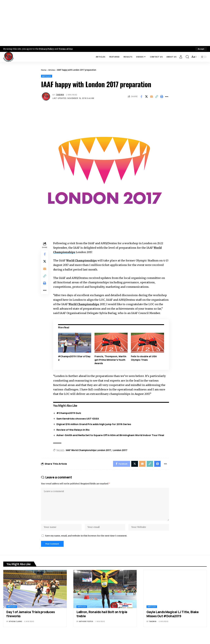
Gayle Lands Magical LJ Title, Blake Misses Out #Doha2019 (173, 623)
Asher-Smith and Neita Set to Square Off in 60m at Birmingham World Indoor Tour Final (111, 440)
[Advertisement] (105, 23)
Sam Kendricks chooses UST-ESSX (79, 423)
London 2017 (122, 455)
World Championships (82, 261)
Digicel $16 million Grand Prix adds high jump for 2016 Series (95, 429)
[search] (187, 57)
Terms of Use (67, 49)
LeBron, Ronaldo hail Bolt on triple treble (102, 623)
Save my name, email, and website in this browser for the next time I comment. (86, 544)
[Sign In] (181, 57)
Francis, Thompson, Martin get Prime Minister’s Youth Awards (111, 364)
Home (44, 70)
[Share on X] (146, 97)
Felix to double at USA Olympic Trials (144, 363)
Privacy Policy (47, 49)
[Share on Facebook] (141, 97)
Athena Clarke (16, 630)
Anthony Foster (86, 630)
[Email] (151, 97)
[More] (167, 97)
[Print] (162, 97)
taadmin (60, 95)
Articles (52, 70)
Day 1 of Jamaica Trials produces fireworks (31, 623)
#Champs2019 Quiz (70, 418)
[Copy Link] (157, 97)
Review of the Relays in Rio (74, 434)
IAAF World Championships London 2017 (90, 455)
